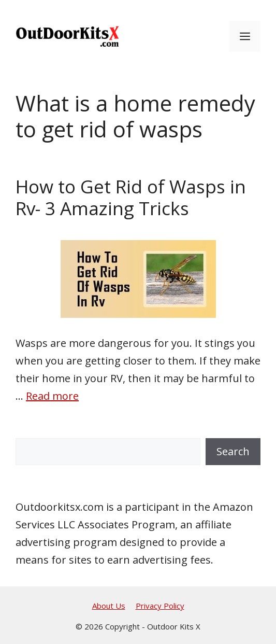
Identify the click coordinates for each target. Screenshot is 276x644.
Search (233, 451)
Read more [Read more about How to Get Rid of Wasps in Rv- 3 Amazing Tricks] (52, 396)
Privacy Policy (160, 606)
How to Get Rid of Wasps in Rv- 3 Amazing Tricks (131, 197)
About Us (109, 606)
